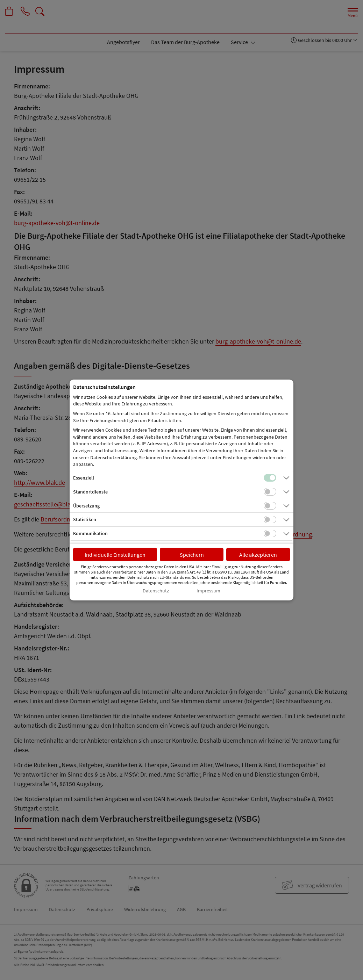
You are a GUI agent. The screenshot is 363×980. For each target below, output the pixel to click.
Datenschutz (156, 591)
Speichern (192, 555)
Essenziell (84, 478)
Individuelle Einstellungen (115, 555)
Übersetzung (86, 506)
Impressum (208, 591)
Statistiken (85, 519)
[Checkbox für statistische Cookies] (270, 520)
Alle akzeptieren (258, 555)
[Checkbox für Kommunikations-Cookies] (270, 534)
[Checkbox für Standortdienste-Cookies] (270, 492)
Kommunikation (90, 533)
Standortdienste (90, 492)
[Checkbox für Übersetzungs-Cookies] (270, 506)
